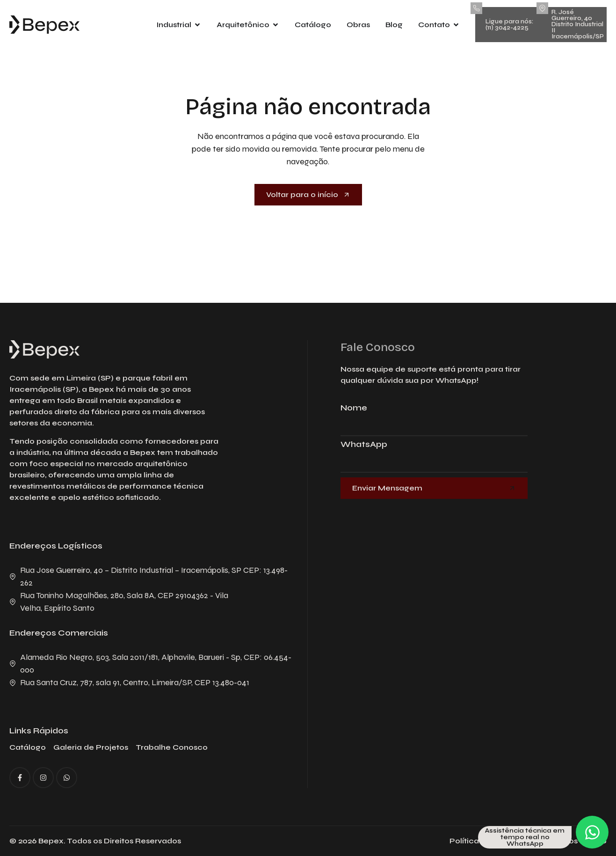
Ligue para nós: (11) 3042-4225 (509, 25)
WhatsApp (364, 445)
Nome (354, 408)
